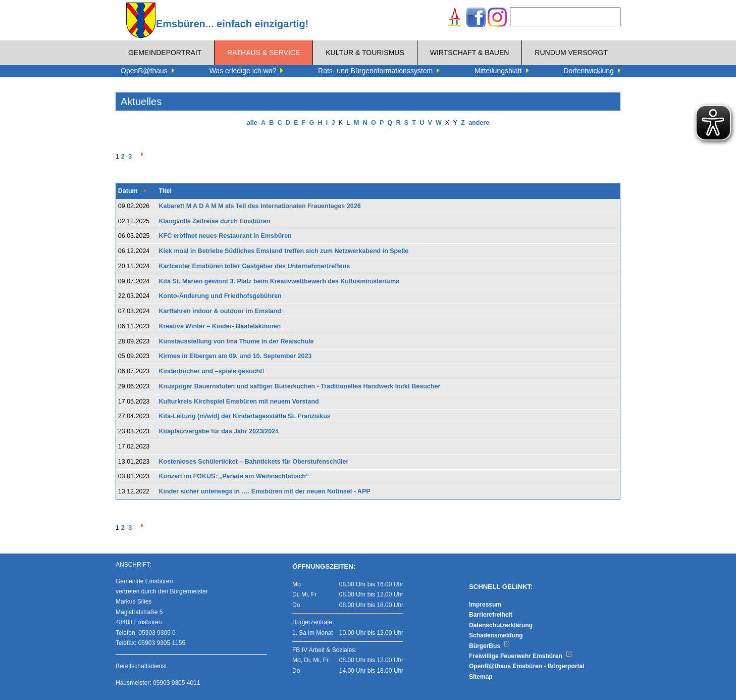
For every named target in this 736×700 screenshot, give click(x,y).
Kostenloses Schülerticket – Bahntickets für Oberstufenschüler (254, 462)
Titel (165, 191)
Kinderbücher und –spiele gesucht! (212, 371)
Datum (128, 191)
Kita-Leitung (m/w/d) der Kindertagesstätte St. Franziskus (245, 416)
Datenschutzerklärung (501, 625)
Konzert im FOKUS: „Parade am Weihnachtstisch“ (234, 476)
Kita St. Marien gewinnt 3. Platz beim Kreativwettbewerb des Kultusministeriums (279, 281)
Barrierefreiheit (491, 615)
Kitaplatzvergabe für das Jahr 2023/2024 (219, 431)
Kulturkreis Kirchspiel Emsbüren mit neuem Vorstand (239, 402)
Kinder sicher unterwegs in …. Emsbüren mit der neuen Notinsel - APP (265, 491)
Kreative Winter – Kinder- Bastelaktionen (220, 326)
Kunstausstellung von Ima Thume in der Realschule (236, 341)
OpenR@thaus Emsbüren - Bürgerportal (527, 666)
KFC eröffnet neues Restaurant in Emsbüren (225, 236)
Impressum (485, 605)
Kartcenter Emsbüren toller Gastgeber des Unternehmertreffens (255, 266)
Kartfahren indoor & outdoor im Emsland (220, 311)
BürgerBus (489, 646)
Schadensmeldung (496, 635)
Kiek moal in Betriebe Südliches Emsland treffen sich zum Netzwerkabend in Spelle (284, 251)
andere (479, 123)
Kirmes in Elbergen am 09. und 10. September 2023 (235, 356)
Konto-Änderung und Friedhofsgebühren (220, 296)
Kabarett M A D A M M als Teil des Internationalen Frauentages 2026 (260, 206)
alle (252, 123)
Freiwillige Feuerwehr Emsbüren (520, 656)
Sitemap (481, 677)
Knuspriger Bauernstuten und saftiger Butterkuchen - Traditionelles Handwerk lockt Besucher (300, 386)
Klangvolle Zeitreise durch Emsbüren (215, 221)
